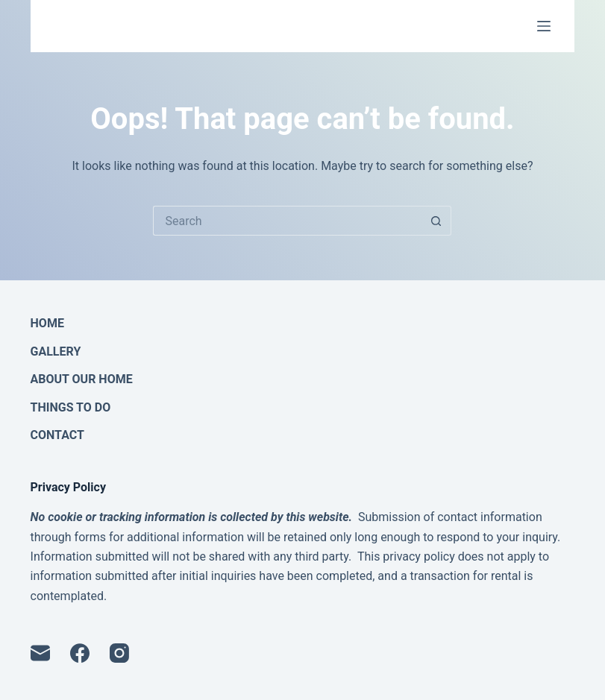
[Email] (40, 653)
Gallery (56, 352)
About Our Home (82, 379)
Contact (57, 435)
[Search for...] (287, 221)
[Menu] (544, 26)
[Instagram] (119, 653)
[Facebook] (80, 653)
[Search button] (436, 221)
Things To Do (71, 408)
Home (47, 324)
